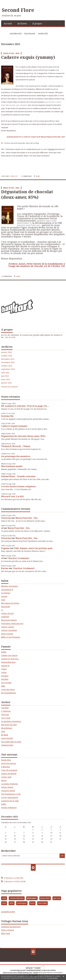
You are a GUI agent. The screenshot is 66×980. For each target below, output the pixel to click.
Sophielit (5, 617)
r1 (2, 610)
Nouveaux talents (9, 620)
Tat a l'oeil (6, 718)
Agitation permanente (11, 927)
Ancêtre (52, 149)
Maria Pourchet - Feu (26, 518)
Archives (22, 23)
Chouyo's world (8, 791)
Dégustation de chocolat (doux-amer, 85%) (23, 436)
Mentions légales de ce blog (25, 972)
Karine (5, 568)
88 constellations (9, 693)
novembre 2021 (8, 362)
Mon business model (12, 466)
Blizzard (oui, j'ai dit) (12, 496)
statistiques (22, 903)
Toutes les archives (10, 387)
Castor (4, 672)
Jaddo (4, 804)
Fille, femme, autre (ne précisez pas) (33, 548)
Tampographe (7, 745)
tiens (32, 903)
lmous (4, 780)
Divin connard (8, 930)
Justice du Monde (9, 774)
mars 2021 (6, 379)
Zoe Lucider (6, 683)
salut (4, 898)
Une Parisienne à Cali (11, 794)
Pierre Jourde (7, 634)
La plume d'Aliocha (10, 784)
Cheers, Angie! (8, 627)
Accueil (8, 23)
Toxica (4, 669)
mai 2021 (5, 376)
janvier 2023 (7, 352)
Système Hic (7, 416)
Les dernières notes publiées (33, 970)
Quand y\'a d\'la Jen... (10, 659)
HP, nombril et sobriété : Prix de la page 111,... (25, 406)
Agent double (7, 738)
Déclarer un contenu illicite (10, 972)
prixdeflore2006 (8, 912)
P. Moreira (6, 767)
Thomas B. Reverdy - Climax (16, 446)
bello (12, 903)
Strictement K (7, 590)
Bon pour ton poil (9, 725)
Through (5, 715)
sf (2, 528)
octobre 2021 (7, 366)
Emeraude (6, 607)
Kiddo (4, 652)
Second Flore (18, 10)
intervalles (43, 903)
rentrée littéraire (17, 898)
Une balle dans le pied (11, 742)
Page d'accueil (30, 33)
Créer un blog (29, 968)
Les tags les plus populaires (49, 970)
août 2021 (5, 373)
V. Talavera (6, 711)
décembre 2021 (8, 359)
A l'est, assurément (10, 797)
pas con (57, 898)
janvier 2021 (7, 383)
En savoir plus (52, 978)
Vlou (3, 731)
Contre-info (6, 777)
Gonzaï (4, 596)
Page (3, 600)
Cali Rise (5, 708)
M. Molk (5, 735)
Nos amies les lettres (10, 603)
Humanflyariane (8, 662)
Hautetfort (38, 968)
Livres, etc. (14, 176)
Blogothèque (7, 728)
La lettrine (6, 593)
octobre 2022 (7, 356)
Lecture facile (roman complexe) (18, 486)
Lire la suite (10, 337)
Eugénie (5, 548)
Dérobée (5, 679)
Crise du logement (9, 770)
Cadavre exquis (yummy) (14, 426)
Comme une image (9, 655)
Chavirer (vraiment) (18, 558)
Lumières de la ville (10, 801)
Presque (5, 676)
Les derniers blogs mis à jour (18, 970)
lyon (4, 903)
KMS (3, 686)
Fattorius (6, 518)
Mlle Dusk (6, 933)
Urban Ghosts (7, 787)
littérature (32, 898)
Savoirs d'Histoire (9, 808)
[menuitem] (8, 23)
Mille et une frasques (11, 637)
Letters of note (7, 613)
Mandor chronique (10, 586)
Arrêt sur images (9, 763)
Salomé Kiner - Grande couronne (18, 476)
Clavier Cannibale (9, 630)
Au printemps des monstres (16, 456)
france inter (45, 898)
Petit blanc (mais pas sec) (12, 623)
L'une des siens (8, 689)
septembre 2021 (8, 369)
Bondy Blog (6, 760)
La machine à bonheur (11, 721)
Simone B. (5, 666)
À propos (37, 23)
